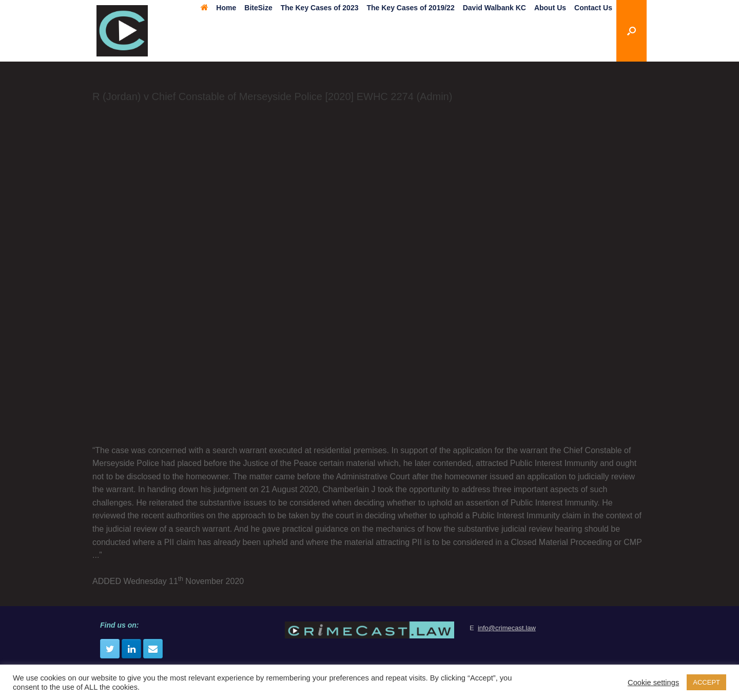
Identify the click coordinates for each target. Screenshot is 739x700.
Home (218, 8)
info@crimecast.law (507, 628)
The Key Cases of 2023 (320, 8)
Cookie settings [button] (653, 683)
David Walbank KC (494, 8)
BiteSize (258, 8)
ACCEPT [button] (706, 682)
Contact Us (593, 8)
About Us (550, 8)
